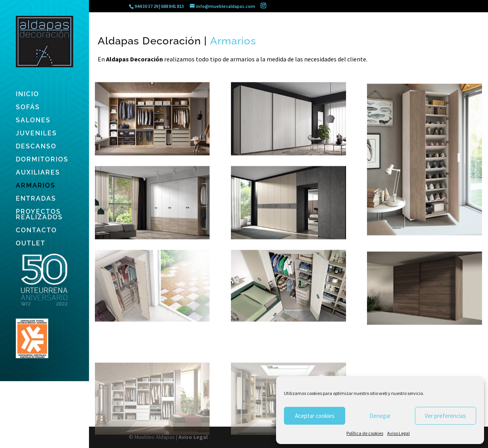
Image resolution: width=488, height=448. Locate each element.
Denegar (380, 416)
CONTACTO (36, 231)
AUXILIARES (38, 173)
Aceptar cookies (315, 416)
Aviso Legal (398, 433)
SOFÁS (28, 108)
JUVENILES (36, 134)
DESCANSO (36, 147)
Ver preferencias (445, 416)
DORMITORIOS (42, 160)
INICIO (27, 95)
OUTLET (31, 244)
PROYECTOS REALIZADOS (39, 215)
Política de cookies (365, 433)
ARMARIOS (36, 186)
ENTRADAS (36, 199)
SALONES (33, 121)
